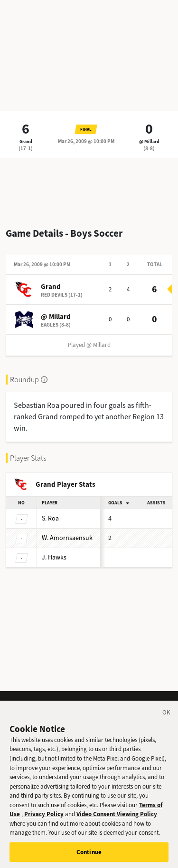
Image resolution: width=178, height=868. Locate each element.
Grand (26, 141)
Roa (50, 518)
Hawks (54, 557)
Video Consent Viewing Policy (117, 824)
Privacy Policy (44, 824)
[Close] (167, 724)
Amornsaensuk (67, 538)
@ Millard (149, 141)
